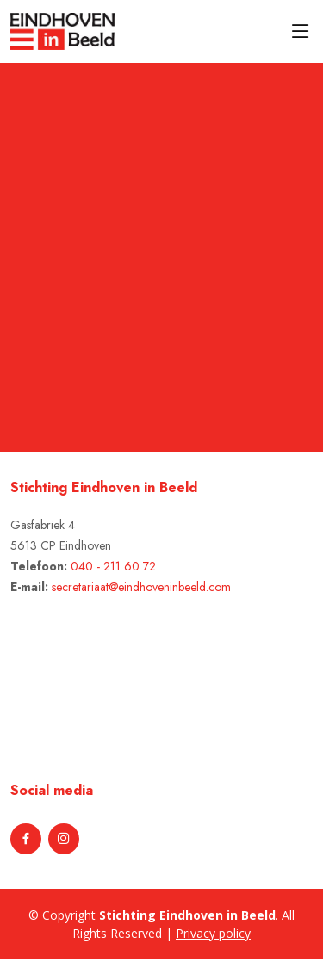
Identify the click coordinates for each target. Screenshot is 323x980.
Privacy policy (213, 933)
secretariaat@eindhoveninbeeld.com (141, 587)
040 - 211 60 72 (113, 566)
